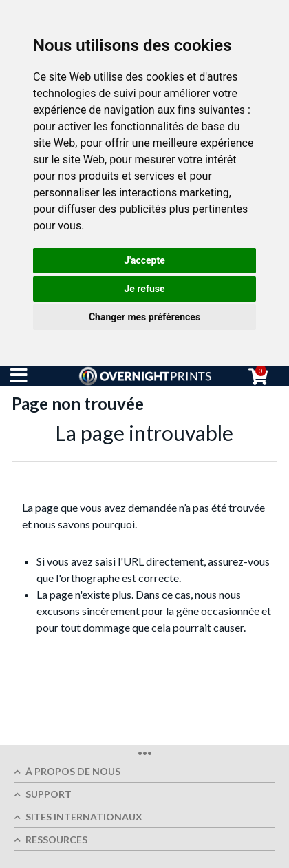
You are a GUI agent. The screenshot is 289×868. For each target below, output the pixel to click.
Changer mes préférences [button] (144, 317)
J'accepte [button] (144, 260)
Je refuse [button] (144, 289)
